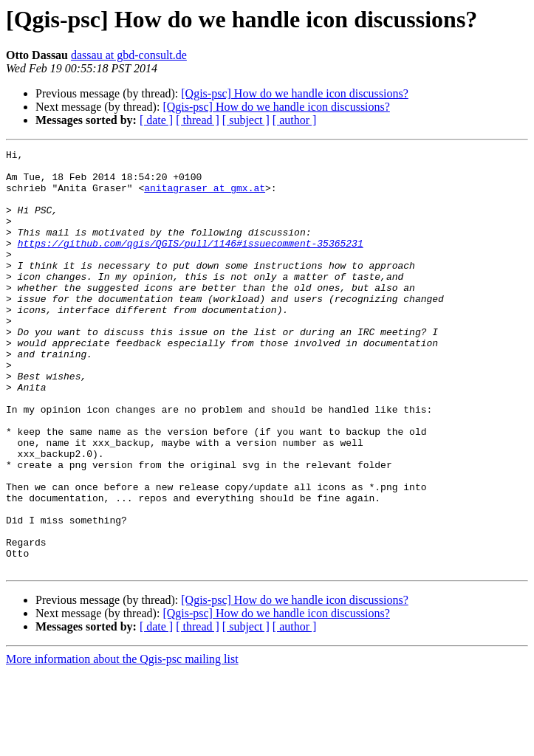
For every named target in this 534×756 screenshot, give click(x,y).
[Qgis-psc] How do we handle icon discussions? (295, 93)
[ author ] (295, 120)
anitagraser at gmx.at (205, 196)
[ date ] (156, 120)
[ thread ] (198, 120)
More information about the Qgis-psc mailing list (122, 743)
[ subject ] (246, 120)
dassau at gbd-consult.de (129, 55)
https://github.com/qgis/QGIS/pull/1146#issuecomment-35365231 (191, 263)
